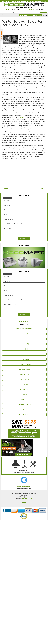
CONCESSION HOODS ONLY (19, 1)
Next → (43, 189)
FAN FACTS (24, 400)
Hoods (23, 349)
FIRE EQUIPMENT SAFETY (24, 404)
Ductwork (24, 389)
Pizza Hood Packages (24, 364)
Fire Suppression (23, 415)
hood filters (22, 117)
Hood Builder (24, 15)
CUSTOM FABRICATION (24, 394)
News (23, 354)
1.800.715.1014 (14, 10)
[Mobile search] (43, 15)
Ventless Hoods (23, 369)
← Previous (6, 189)
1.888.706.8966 (39, 10)
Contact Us (24, 502)
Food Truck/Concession (24, 329)
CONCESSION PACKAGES (33, 1)
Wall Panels (24, 374)
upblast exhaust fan (37, 130)
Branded (24, 384)
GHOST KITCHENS (24, 339)
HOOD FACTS (24, 344)
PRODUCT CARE (24, 359)
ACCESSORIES (24, 379)
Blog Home (24, 321)
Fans (23, 410)
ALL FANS (44, 1)
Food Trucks (23, 334)
